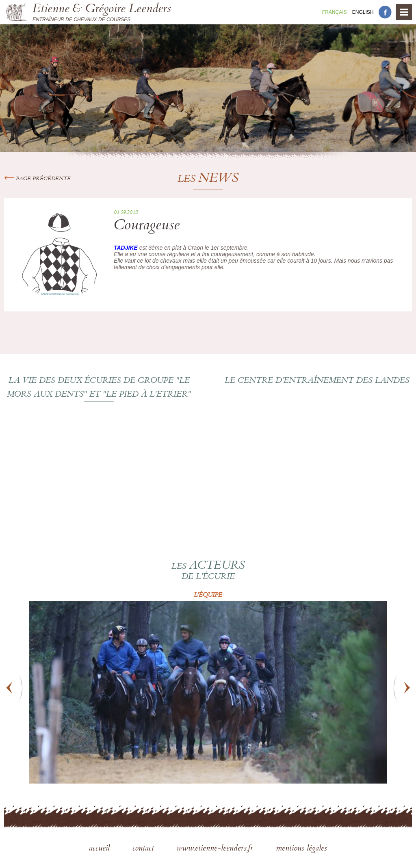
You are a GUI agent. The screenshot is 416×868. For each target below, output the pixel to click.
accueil (101, 849)
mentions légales (301, 849)
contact (144, 849)
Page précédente (37, 179)
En (363, 12)
